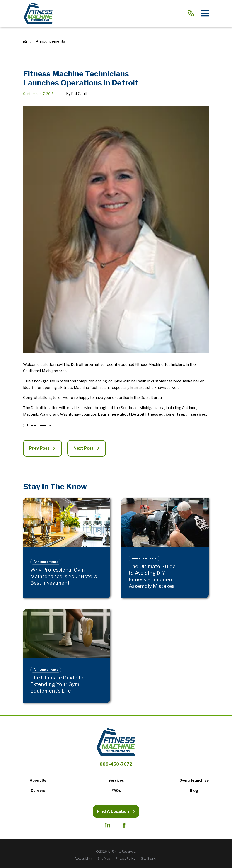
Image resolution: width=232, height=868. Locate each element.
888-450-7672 (116, 764)
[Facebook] (124, 825)
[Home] (38, 13)
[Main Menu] (205, 13)
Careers (38, 791)
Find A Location (116, 811)
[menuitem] (83, 859)
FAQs (116, 791)
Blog (194, 791)
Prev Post (42, 448)
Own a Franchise (194, 780)
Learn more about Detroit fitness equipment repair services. (152, 414)
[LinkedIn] (108, 825)
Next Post (87, 448)
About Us (38, 780)
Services (116, 780)
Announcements (39, 425)
